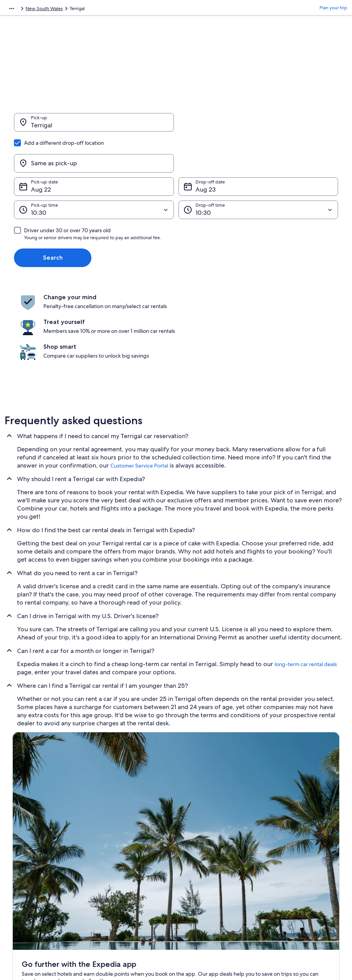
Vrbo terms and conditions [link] (211, 856)
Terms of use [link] (196, 844)
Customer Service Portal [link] (139, 391)
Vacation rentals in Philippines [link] (129, 844)
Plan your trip (333, 10)
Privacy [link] (191, 819)
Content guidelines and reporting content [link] (218, 872)
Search (53, 220)
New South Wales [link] (118, 10)
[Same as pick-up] (258, 126)
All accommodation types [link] (124, 893)
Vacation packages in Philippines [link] (132, 856)
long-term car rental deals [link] (306, 589)
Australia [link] (83, 10)
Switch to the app (161, 739)
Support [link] (277, 819)
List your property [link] (31, 844)
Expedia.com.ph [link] (22, 10)
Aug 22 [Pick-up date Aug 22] (41, 152)
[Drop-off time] (258, 173)
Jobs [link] (17, 831)
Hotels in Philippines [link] (119, 831)
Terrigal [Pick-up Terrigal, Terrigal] (42, 129)
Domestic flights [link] (115, 869)
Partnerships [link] (25, 856)
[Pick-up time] (94, 173)
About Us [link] (22, 819)
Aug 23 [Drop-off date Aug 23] (206, 152)
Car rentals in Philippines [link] (124, 881)
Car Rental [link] (57, 10)
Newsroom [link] (24, 869)
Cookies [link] (191, 831)
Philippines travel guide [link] (123, 819)
